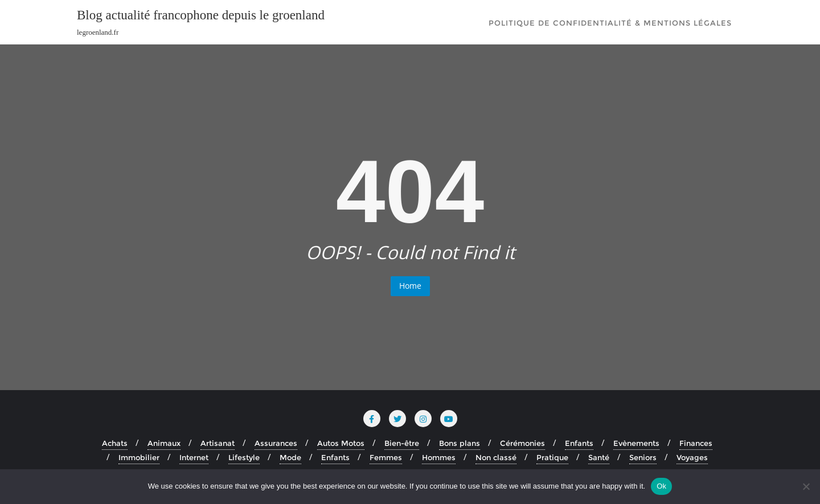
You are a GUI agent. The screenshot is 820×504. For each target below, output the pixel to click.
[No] (806, 486)
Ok (661, 486)
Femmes (386, 457)
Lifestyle (244, 457)
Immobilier (139, 457)
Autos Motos (341, 443)
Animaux (164, 443)
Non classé (496, 457)
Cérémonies (522, 443)
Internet (194, 457)
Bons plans (460, 443)
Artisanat (218, 443)
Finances (696, 443)
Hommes (439, 457)
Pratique (552, 457)
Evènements (636, 443)
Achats (115, 443)
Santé (599, 457)
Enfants (579, 443)
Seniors (643, 457)
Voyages (692, 457)
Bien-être (402, 443)
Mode (290, 457)
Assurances (276, 443)
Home (410, 286)
